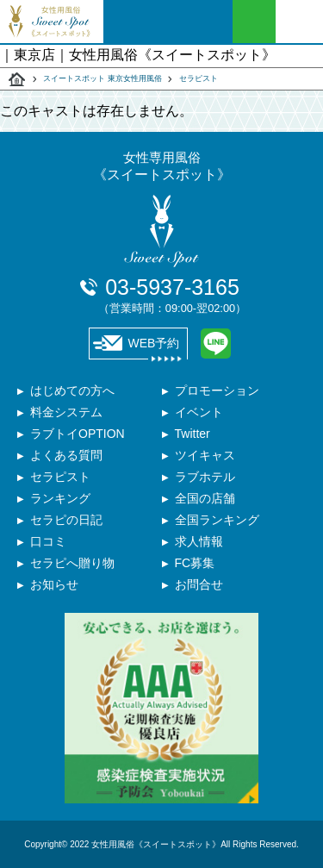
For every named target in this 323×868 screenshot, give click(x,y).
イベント (199, 412)
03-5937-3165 (172, 295)
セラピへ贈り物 (72, 563)
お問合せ (199, 584)
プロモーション (217, 390)
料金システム (66, 412)
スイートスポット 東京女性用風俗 (102, 78)
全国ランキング (217, 520)
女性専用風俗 (162, 167)
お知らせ (54, 584)
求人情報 (199, 541)
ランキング (60, 498)
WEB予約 (137, 343)
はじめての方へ (72, 390)
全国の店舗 (205, 498)
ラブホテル (205, 477)
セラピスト (199, 78)
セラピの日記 (66, 520)
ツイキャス (205, 455)
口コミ (48, 541)
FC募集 (195, 563)
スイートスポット (17, 79)
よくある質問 (66, 455)
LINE (216, 343)
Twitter (193, 434)
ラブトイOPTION (78, 434)
